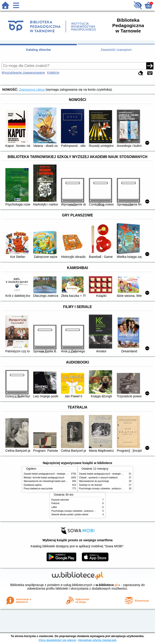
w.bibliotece (107, 585)
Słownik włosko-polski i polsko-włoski (70, 515)
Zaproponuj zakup (32, 90)
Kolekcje (53, 73)
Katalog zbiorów (38, 50)
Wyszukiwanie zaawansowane (23, 73)
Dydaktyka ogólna (33, 485)
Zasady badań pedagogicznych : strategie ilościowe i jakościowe (56, 474)
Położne (55, 503)
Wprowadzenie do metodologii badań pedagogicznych (51, 481)
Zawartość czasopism (116, 50)
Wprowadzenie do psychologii (94, 481)
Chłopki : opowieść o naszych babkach (98, 478)
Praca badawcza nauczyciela (38, 489)
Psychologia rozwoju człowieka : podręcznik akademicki (107, 489)
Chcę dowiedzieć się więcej (57, 640)
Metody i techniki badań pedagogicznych (44, 478)
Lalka (54, 507)
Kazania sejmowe (60, 500)
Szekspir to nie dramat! (91, 485)
